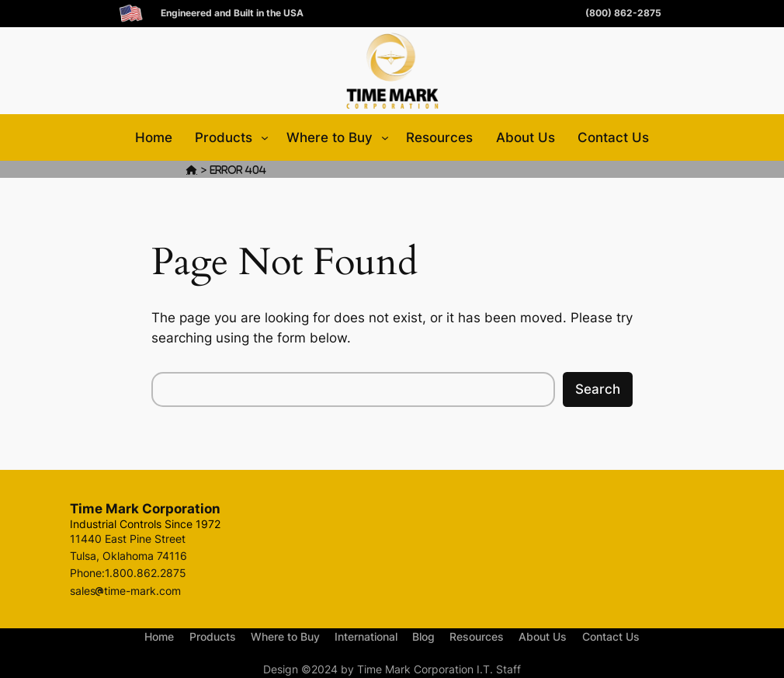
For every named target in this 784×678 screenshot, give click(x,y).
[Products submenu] (265, 137)
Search (598, 389)
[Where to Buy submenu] (385, 137)
